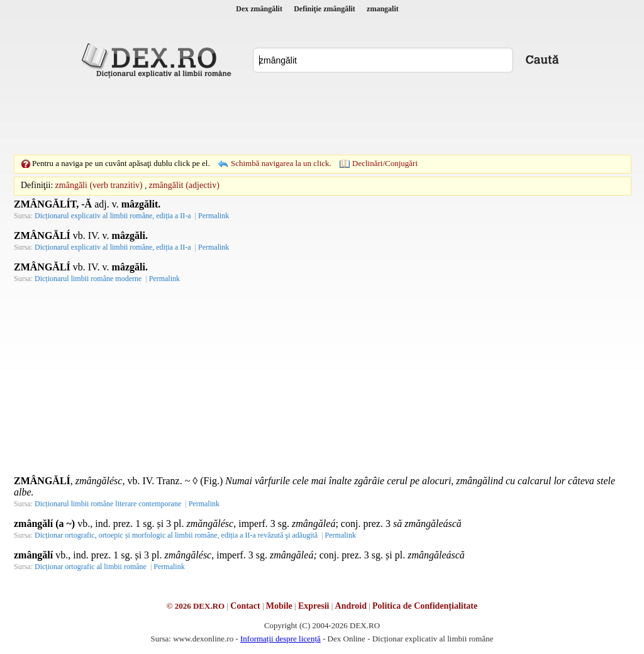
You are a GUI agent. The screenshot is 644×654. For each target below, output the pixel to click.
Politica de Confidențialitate (425, 606)
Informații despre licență (280, 639)
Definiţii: (37, 185)
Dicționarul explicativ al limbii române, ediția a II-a (113, 216)
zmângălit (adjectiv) (184, 185)
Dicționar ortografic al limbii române (91, 567)
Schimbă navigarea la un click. (281, 163)
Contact (245, 606)
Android (351, 606)
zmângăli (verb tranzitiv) (99, 185)
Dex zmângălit (259, 9)
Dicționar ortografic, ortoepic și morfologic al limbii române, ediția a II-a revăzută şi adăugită (176, 535)
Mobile (279, 606)
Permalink (214, 216)
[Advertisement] (322, 116)
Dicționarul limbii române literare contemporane (108, 504)
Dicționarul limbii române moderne (88, 279)
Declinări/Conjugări (385, 163)
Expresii (314, 606)
